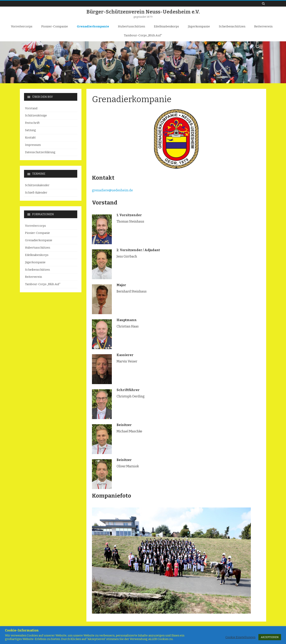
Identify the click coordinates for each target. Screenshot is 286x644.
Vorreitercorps (22, 26)
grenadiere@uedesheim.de (112, 190)
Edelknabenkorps (166, 26)
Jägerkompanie (199, 26)
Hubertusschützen (131, 26)
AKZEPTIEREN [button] (270, 637)
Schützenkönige (36, 116)
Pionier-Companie (55, 26)
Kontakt (30, 138)
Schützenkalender (37, 185)
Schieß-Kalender (36, 193)
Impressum (33, 145)
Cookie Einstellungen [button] (240, 637)
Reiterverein (263, 26)
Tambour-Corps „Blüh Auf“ (143, 35)
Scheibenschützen (232, 26)
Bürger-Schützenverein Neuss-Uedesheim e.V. (143, 12)
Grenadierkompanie (93, 26)
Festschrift (32, 123)
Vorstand (31, 108)
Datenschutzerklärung (40, 152)
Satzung (30, 130)
